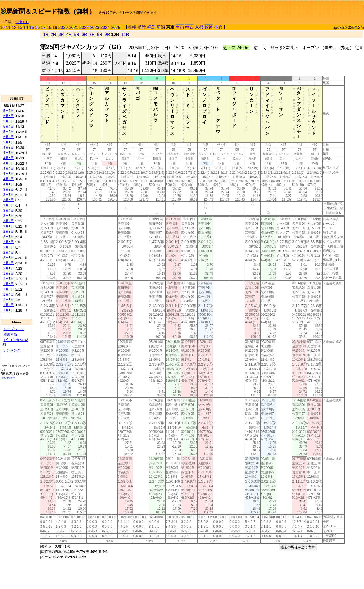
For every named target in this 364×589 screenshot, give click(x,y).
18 (49, 27)
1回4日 (9, 294)
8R (100, 35)
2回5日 (9, 247)
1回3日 (9, 300)
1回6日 (9, 284)
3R (61, 35)
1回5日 (9, 289)
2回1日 (9, 268)
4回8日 (9, 147)
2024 (105, 27)
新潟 (161, 27)
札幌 (132, 27)
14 (26, 27)
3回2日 (9, 221)
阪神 (208, 27)
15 (31, 27)
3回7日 (9, 195)
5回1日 (9, 142)
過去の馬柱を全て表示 (298, 547)
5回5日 (9, 121)
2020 (63, 27)
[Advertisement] (303, 9)
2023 (95, 27)
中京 (189, 27)
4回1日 (9, 184)
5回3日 (9, 132)
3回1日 (9, 226)
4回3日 (9, 174)
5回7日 (9, 111)
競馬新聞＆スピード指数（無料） (48, 11)
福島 (151, 27)
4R (69, 35)
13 (20, 27)
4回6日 (9, 158)
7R (92, 35)
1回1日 (9, 310)
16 (38, 27)
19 (55, 27)
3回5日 (9, 205)
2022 (84, 27)
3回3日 (9, 216)
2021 (74, 27)
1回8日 (9, 273)
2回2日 (9, 263)
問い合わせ (8, 378)
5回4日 (9, 126)
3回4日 (9, 210)
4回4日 (9, 168)
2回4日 (9, 252)
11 (8, 27)
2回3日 (9, 258)
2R (53, 35)
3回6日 (9, 200)
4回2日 (9, 179)
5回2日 (9, 137)
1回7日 (9, 279)
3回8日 (9, 189)
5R (77, 35)
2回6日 (9, 242)
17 (43, 27)
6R (84, 35)
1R (46, 35)
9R (107, 35)
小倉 (218, 27)
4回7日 (9, 153)
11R (125, 35)
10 (2, 27)
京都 (199, 27)
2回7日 (9, 237)
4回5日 (9, 163)
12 (14, 27)
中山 (180, 27)
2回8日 (9, 231)
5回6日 (9, 116)
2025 (116, 27)
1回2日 (9, 305)
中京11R (22, 22)
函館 (142, 27)
